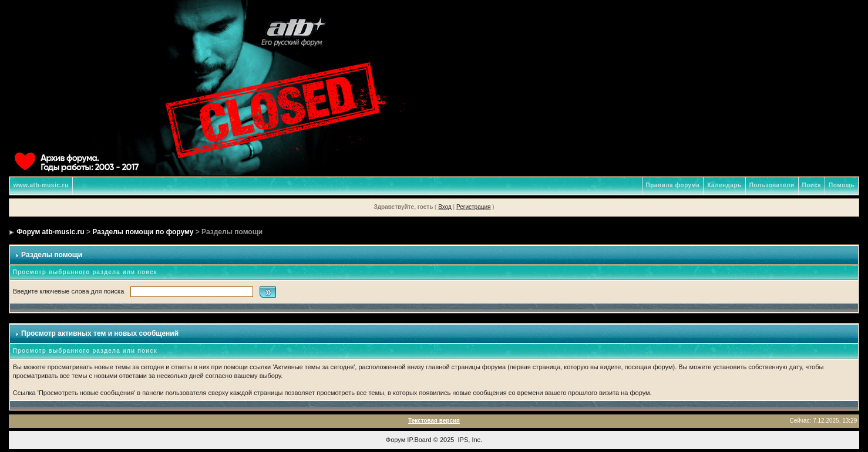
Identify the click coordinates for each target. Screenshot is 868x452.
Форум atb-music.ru (50, 232)
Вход (445, 207)
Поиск (812, 185)
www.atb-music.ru (41, 185)
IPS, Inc (470, 440)
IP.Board (419, 440)
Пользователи (772, 185)
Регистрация (473, 207)
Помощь (842, 185)
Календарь (724, 185)
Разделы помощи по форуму (143, 232)
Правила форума (673, 185)
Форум (396, 440)
